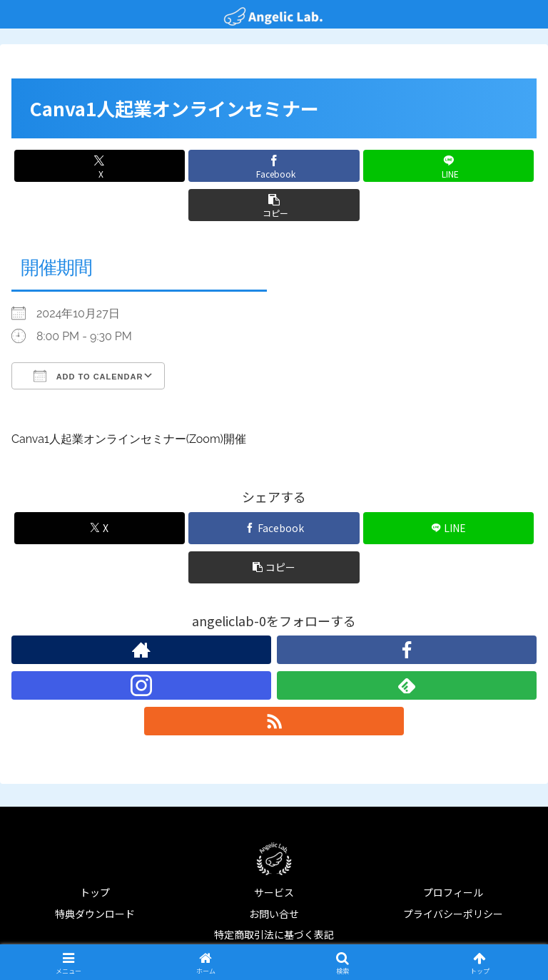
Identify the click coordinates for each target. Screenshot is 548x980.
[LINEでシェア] (448, 166)
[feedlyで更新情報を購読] (407, 685)
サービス (274, 892)
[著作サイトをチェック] (141, 650)
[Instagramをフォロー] (141, 685)
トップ (95, 892)
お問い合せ (274, 914)
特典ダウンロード (95, 914)
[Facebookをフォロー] (407, 650)
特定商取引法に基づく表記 (274, 934)
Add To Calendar (88, 376)
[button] (274, 205)
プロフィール (453, 892)
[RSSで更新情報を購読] (274, 721)
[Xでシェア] (100, 166)
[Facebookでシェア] (274, 166)
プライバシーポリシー (453, 914)
